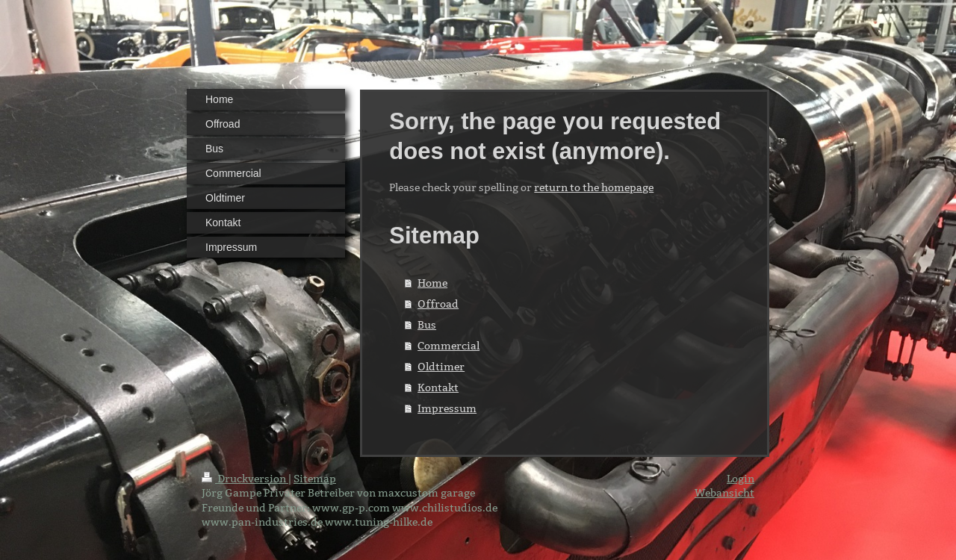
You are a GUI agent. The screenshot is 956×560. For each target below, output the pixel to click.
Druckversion (245, 479)
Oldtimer (441, 367)
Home (432, 283)
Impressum (447, 408)
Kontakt (438, 388)
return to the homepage (594, 187)
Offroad (438, 304)
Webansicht (724, 493)
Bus (427, 325)
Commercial (448, 346)
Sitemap (315, 479)
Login (741, 479)
